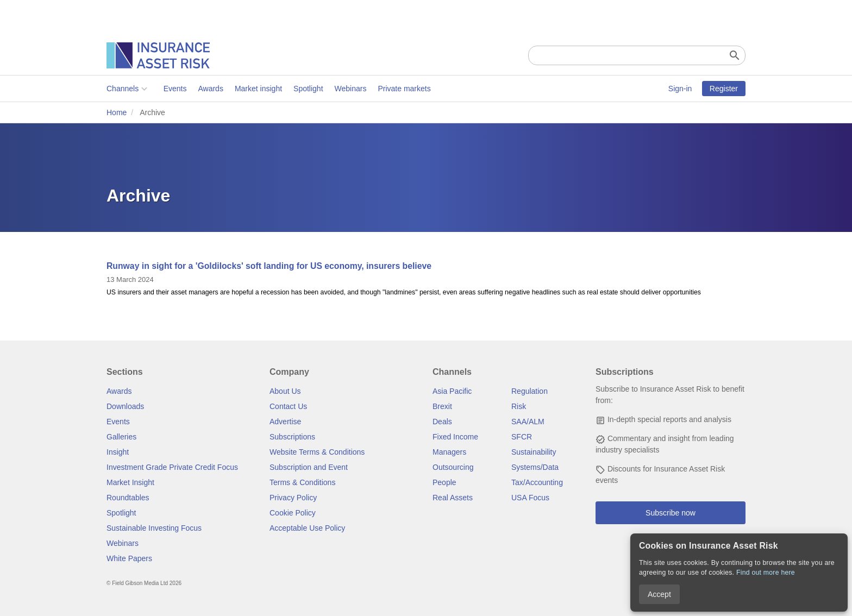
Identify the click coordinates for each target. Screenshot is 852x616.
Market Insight (130, 482)
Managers (449, 452)
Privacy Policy (293, 498)
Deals (442, 422)
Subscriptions (292, 437)
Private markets (404, 89)
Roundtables (128, 498)
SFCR (522, 437)
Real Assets (453, 498)
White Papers (129, 558)
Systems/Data (535, 467)
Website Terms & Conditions (317, 452)
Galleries (121, 437)
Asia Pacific (452, 391)
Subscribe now (671, 513)
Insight (118, 452)
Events (175, 89)
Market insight (258, 89)
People (444, 482)
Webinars (351, 89)
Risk (519, 406)
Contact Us (288, 406)
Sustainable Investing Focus (154, 528)
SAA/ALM (528, 422)
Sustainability (534, 452)
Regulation (530, 391)
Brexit (442, 406)
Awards (210, 89)
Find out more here (766, 573)
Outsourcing (453, 467)
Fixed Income (455, 437)
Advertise (285, 422)
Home (117, 112)
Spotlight (308, 89)
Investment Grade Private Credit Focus (172, 467)
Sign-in (680, 89)
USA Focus (530, 498)
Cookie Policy (293, 513)
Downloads (125, 406)
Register (724, 89)
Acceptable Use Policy (307, 528)
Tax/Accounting (537, 482)
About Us (285, 391)
